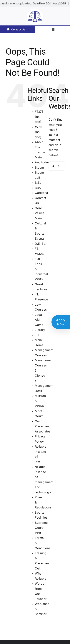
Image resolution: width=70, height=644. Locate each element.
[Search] (53, 166)
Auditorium (43, 162)
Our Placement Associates (42, 426)
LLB (37, 335)
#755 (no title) (39, 132)
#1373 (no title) (39, 117)
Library (40, 330)
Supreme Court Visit (41, 528)
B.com (39, 167)
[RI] (35, 8)
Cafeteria (41, 193)
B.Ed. (39, 183)
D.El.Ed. (41, 244)
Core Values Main (39, 213)
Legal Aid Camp (39, 320)
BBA (38, 188)
